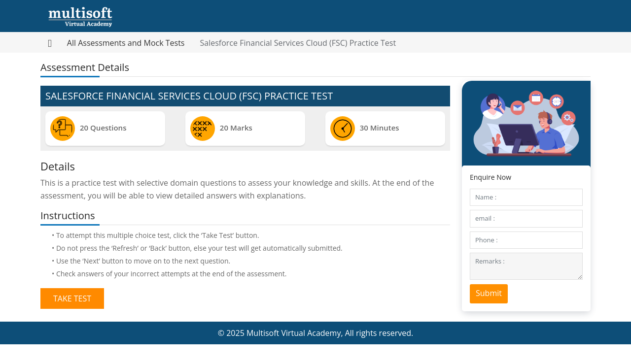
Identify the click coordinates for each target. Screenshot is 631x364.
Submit (489, 293)
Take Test (72, 298)
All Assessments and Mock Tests (126, 43)
